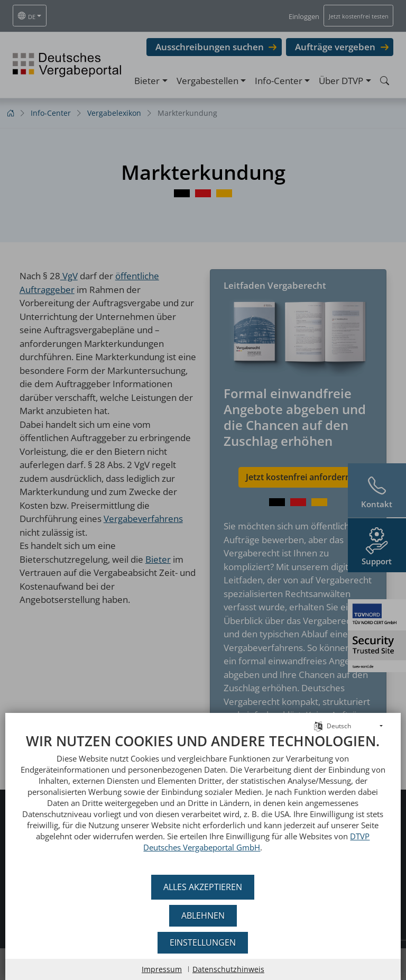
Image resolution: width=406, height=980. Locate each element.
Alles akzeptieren (203, 887)
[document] (203, 800)
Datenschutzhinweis (228, 969)
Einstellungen (203, 942)
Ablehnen (203, 915)
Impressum (162, 969)
